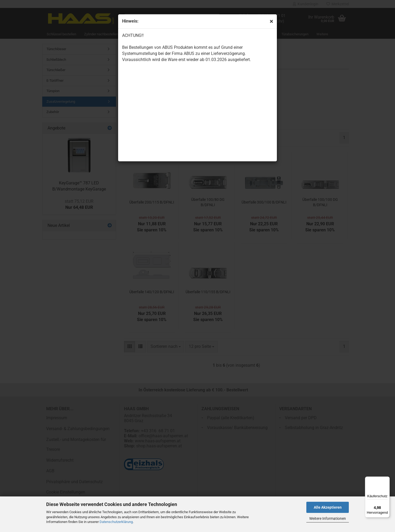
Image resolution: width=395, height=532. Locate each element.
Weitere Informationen (328, 518)
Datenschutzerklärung (116, 522)
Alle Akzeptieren (328, 507)
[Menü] (387, 480)
